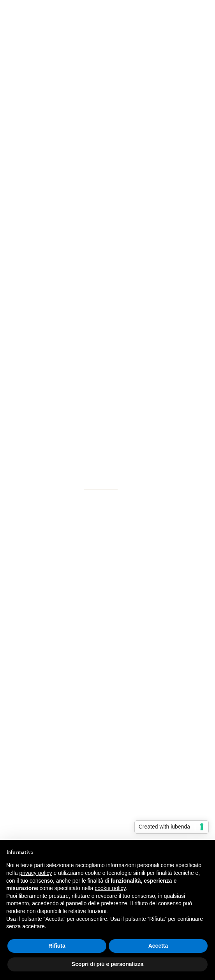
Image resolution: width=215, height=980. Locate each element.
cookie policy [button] (110, 888)
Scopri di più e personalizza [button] (107, 964)
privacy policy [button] (35, 873)
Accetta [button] (158, 946)
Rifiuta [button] (57, 946)
